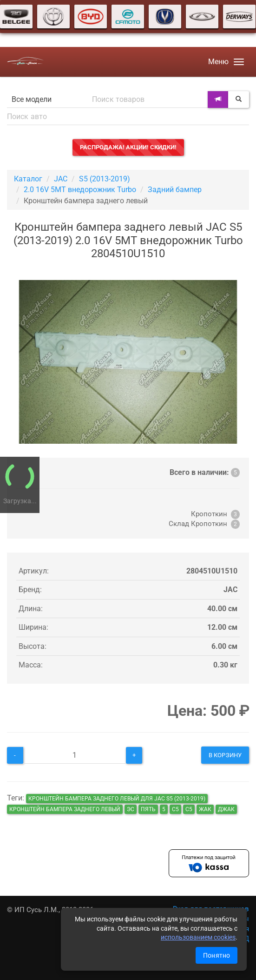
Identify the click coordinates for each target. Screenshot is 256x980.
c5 (189, 809)
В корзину (225, 755)
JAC (61, 179)
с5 (175, 809)
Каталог (28, 179)
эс (131, 809)
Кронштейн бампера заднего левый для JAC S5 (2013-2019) (117, 799)
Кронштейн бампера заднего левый (65, 809)
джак (226, 809)
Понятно (217, 955)
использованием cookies (198, 937)
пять (148, 809)
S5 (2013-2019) (105, 179)
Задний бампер (175, 190)
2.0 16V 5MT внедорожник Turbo (80, 190)
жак (205, 809)
